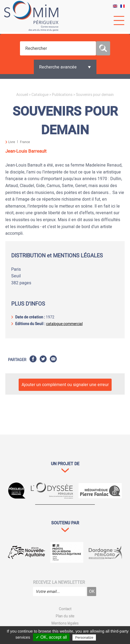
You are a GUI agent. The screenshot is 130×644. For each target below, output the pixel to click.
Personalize (84, 637)
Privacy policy (108, 637)
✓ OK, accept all (51, 637)
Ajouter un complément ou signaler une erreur (65, 385)
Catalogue (40, 95)
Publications (62, 95)
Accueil (22, 95)
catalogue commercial (64, 324)
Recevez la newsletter (59, 582)
